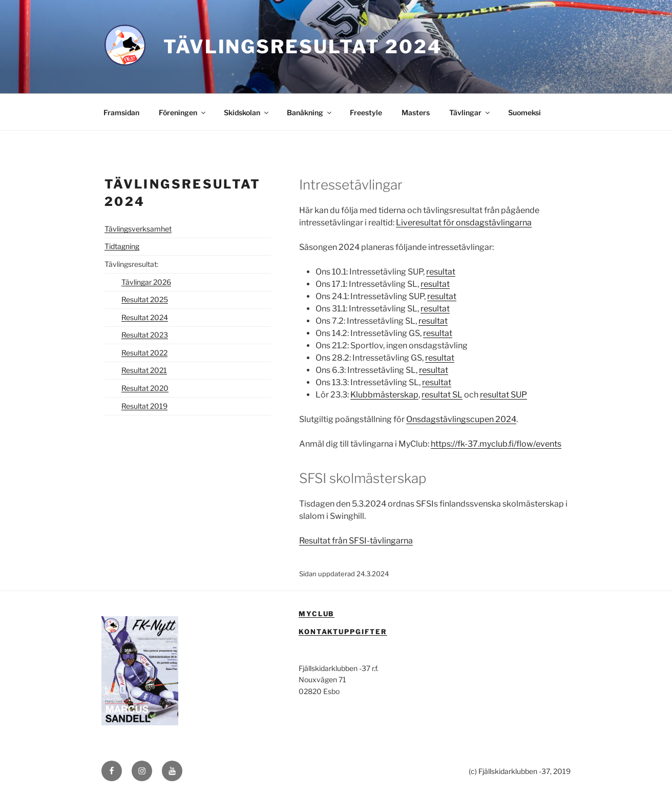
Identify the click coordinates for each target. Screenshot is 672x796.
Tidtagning (122, 246)
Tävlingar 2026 (146, 282)
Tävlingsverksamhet (138, 229)
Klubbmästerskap (384, 395)
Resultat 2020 (145, 388)
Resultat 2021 (144, 370)
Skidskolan (247, 112)
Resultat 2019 (144, 406)
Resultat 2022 (144, 353)
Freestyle (366, 112)
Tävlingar (470, 112)
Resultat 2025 (145, 299)
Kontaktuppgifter (343, 632)
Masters (416, 112)
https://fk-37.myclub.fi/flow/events (496, 444)
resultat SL (442, 395)
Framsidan (121, 112)
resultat (441, 272)
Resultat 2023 (145, 335)
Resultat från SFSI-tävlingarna (356, 541)
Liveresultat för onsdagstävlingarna (464, 223)
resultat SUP (503, 395)
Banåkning (310, 112)
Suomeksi (524, 112)
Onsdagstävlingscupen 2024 (461, 419)
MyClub (317, 614)
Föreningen (183, 112)
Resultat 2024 (145, 317)
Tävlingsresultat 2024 (302, 47)
